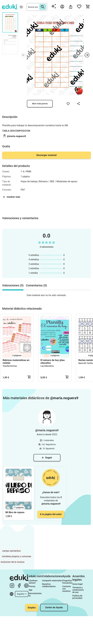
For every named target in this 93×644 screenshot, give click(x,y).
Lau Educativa (47, 366)
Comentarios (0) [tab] (36, 285)
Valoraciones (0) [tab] (13, 285)
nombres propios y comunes (17, 556)
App (30, 590)
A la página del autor (51, 514)
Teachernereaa (10, 366)
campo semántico (11, 551)
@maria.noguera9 (16, 136)
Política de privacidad (78, 597)
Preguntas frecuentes (67, 582)
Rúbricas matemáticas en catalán (16, 362)
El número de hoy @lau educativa (53, 362)
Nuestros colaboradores (49, 585)
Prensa (32, 586)
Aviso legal (77, 584)
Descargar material (46, 155)
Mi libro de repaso (15, 512)
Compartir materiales (52, 581)
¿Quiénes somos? (33, 582)
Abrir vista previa (40, 104)
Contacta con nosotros (67, 589)
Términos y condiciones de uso (78, 590)
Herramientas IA (35, 595)
